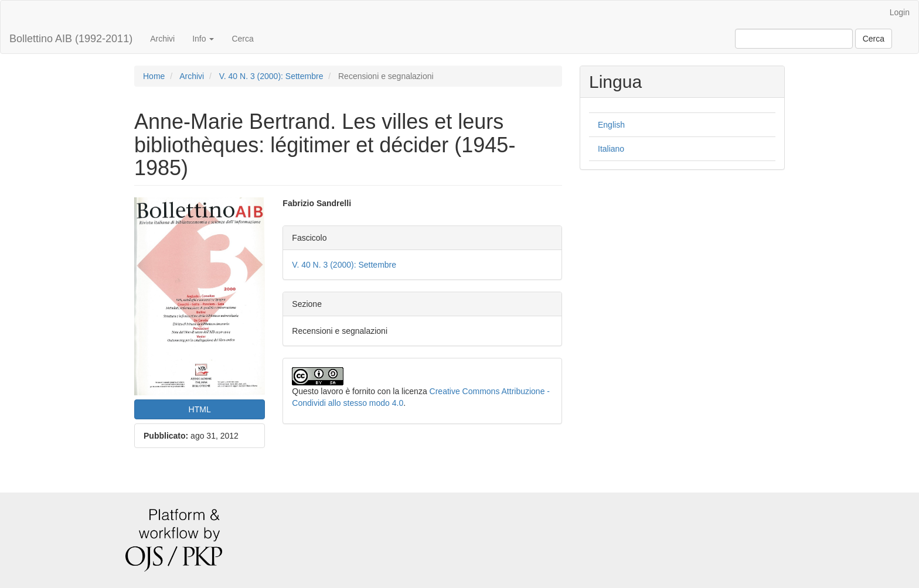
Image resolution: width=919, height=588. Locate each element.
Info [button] (203, 39)
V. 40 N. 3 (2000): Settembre (271, 76)
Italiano (611, 149)
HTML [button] (200, 409)
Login (900, 12)
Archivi (162, 39)
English (611, 125)
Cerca (242, 39)
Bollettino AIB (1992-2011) (71, 39)
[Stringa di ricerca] (794, 39)
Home (154, 76)
